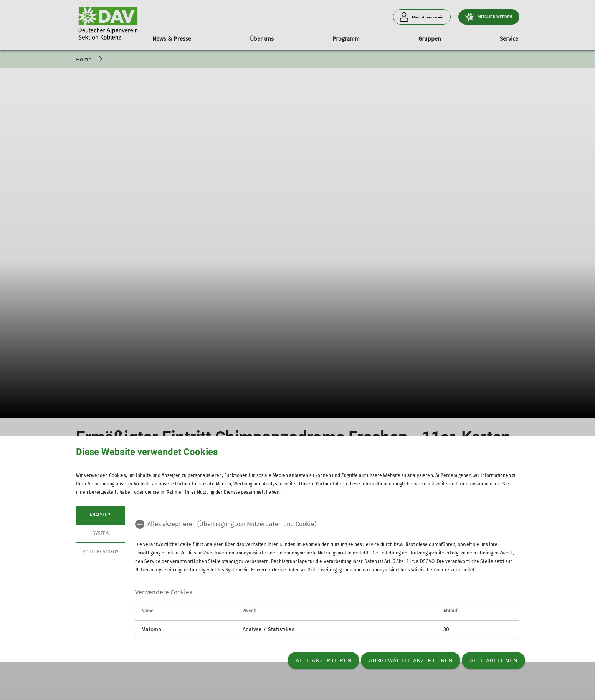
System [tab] (100, 533)
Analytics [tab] (100, 515)
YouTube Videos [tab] (101, 552)
